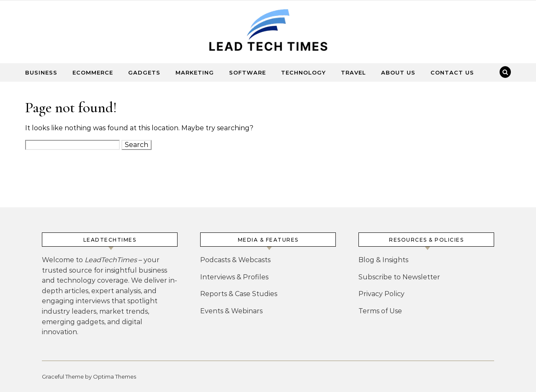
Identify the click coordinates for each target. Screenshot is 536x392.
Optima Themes (115, 377)
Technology (303, 72)
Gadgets (144, 72)
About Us (398, 72)
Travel (353, 72)
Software (247, 72)
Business (41, 72)
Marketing (195, 72)
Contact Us (452, 72)
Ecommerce (93, 72)
